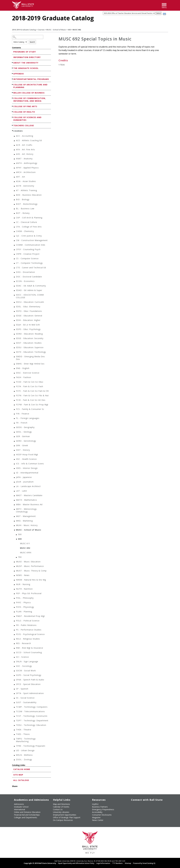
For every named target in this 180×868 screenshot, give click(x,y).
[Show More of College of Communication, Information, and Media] (13, 98)
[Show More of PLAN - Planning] (15, 612)
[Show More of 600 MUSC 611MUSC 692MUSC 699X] (17, 539)
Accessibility (97, 812)
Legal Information (103, 863)
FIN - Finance (23, 414)
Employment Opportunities (65, 815)
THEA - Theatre (24, 730)
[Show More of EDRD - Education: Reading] (15, 334)
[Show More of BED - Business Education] (15, 195)
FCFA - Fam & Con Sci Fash (30, 386)
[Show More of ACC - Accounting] (15, 136)
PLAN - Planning (24, 612)
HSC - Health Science (26, 459)
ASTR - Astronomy (25, 186)
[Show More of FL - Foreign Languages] (15, 419)
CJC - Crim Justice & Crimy (29, 236)
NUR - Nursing (23, 584)
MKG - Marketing (24, 521)
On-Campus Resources (63, 820)
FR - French (22, 423)
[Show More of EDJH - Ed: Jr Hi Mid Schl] (15, 325)
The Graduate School (26, 68)
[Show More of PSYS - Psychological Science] (15, 635)
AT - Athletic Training (26, 190)
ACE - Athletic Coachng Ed (29, 140)
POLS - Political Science (28, 621)
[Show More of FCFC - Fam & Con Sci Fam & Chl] (15, 391)
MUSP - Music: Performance (30, 566)
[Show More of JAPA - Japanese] (15, 478)
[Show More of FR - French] (15, 423)
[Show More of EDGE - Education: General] (15, 316)
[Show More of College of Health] (13, 112)
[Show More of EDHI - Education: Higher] (15, 321)
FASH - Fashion (24, 377)
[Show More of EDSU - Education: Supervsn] (15, 348)
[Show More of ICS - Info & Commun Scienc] (15, 464)
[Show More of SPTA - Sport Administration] (15, 694)
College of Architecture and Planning (30, 86)
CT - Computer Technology (29, 263)
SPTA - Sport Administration (30, 693)
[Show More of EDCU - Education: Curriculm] (15, 302)
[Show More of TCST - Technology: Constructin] (15, 716)
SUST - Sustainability (26, 702)
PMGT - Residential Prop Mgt (30, 616)
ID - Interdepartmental (27, 473)
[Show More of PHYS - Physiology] (15, 607)
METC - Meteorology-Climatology (27, 510)
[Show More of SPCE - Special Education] (15, 685)
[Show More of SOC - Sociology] (15, 666)
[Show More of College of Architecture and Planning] (13, 84)
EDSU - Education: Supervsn (30, 347)
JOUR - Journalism (25, 482)
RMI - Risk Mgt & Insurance (30, 648)
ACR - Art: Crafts (24, 145)
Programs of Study (25, 52)
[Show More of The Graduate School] (13, 68)
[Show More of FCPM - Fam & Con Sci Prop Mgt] (15, 405)
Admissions (19, 804)
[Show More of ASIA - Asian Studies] (15, 182)
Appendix (19, 74)
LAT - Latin (21, 491)
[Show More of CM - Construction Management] (15, 241)
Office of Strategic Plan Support (67, 817)
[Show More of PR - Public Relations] (15, 626)
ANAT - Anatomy (24, 159)
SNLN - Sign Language (27, 661)
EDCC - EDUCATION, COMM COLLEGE (30, 296)
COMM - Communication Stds (31, 245)
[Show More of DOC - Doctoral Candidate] (15, 277)
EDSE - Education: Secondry (30, 338)
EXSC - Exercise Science (28, 373)
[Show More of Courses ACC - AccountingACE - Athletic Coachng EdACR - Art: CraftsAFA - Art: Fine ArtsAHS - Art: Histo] (13, 131)
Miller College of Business (29, 93)
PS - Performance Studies (29, 630)
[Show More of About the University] (13, 63)
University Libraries (61, 812)
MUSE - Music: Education (28, 562)
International (19, 809)
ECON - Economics (25, 281)
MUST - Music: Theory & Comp (31, 571)
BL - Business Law (25, 209)
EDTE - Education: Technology (31, 352)
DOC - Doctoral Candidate (29, 277)
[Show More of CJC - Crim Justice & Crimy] (15, 236)
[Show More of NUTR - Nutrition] (15, 589)
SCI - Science (22, 657)
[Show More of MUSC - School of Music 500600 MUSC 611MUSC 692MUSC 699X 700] (15, 530)
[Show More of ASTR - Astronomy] (15, 186)
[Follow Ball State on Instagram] (150, 804)
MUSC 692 (25, 548)
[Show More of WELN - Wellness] (15, 755)
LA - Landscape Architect (28, 486)
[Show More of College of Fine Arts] (13, 106)
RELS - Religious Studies (28, 639)
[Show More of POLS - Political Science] (15, 621)
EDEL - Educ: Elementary (28, 307)
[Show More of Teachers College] (13, 125)
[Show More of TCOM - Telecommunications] (15, 712)
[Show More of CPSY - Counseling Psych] (15, 250)
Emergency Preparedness (103, 809)
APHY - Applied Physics (27, 168)
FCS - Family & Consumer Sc (30, 409)
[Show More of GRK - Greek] (15, 446)
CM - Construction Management (32, 240)
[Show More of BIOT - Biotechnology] (15, 204)
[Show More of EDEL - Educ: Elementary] (15, 307)
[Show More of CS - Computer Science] (15, 259)
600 (69, 30)
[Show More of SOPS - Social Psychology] (15, 676)
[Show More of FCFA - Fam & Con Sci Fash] (15, 387)
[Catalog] (129, 13)
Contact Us (58, 809)
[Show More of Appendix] (13, 74)
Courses (41, 30)
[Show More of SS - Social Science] (15, 698)
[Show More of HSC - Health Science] (15, 459)
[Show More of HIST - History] (15, 450)
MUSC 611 (25, 543)
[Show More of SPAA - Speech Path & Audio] (15, 680)
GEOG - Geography (25, 427)
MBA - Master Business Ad (29, 504)
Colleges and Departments (26, 817)
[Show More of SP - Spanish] (15, 689)
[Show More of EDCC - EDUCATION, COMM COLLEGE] (15, 295)
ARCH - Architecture (26, 172)
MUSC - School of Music (56, 30)
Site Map (18, 775)
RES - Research (23, 643)
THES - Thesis (23, 734)
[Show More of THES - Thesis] (15, 735)
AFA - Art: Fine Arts (25, 149)
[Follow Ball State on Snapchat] (137, 808)
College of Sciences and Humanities (27, 119)
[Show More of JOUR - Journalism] (15, 482)
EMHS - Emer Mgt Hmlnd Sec (30, 364)
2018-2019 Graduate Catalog (24, 30)
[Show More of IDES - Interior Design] (15, 469)
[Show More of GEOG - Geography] (15, 428)
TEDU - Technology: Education (31, 725)
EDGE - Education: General (29, 316)
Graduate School (21, 807)
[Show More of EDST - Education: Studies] (15, 343)
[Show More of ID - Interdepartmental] (15, 473)
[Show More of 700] (17, 557)
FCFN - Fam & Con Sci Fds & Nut (32, 395)
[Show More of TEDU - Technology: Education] (15, 725)
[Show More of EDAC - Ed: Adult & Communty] (15, 286)
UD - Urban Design (25, 750)
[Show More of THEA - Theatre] (15, 730)
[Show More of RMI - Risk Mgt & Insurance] (15, 648)
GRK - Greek (22, 445)
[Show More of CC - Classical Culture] (15, 223)
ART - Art (21, 177)
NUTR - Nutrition (24, 589)
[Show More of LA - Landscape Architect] (15, 487)
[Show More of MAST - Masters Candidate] (15, 496)
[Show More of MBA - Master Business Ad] (15, 505)
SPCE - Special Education (28, 684)
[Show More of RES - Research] (15, 644)
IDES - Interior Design (27, 468)
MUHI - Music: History (27, 525)
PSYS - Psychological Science (30, 634)
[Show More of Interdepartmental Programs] (13, 79)
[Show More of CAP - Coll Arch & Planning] (15, 218)
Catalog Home (22, 769)
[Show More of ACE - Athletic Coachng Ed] (15, 141)
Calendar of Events (61, 807)
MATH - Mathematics (26, 500)
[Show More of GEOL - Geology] (15, 432)
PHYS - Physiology (25, 607)
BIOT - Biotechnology (27, 204)
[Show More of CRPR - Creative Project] (15, 254)
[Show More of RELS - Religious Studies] (15, 639)
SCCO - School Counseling (29, 652)
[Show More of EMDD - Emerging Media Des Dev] (15, 357)
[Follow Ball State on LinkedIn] (131, 808)
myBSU (95, 804)
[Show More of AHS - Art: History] (15, 154)
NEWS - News (23, 575)
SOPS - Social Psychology (29, 675)
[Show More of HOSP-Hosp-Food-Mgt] (15, 455)
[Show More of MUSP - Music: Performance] (15, 567)
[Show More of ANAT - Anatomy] (15, 159)
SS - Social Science (25, 698)
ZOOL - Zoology (24, 760)
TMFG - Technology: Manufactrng (26, 740)
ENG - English (23, 368)
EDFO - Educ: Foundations (29, 311)
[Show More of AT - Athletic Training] (15, 191)
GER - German (23, 436)
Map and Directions (61, 804)
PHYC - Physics (23, 602)
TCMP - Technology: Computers (32, 707)
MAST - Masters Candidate (29, 495)
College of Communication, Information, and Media (30, 100)
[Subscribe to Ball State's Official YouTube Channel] (144, 804)
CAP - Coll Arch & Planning (29, 218)
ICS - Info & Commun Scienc (30, 464)
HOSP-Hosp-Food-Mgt (27, 454)
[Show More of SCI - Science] (15, 657)
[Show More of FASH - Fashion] (15, 378)
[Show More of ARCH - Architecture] (15, 173)
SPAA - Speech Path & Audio (30, 680)
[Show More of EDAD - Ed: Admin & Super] (15, 291)
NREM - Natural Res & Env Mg (31, 580)
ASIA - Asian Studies (26, 181)
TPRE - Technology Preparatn (31, 746)
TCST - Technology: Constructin (32, 716)
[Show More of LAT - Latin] (15, 491)
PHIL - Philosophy (25, 598)
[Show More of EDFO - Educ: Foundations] (15, 311)
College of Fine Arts (25, 106)
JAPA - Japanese (24, 477)
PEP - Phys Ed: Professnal (29, 593)
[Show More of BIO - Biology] (15, 200)
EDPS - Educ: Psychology (28, 329)
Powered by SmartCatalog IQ (144, 863)
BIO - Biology (23, 199)
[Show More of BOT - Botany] (15, 213)
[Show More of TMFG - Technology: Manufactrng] (15, 739)
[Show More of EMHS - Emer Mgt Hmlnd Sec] (15, 364)
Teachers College (24, 125)
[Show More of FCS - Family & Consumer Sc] (15, 409)
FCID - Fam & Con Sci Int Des (31, 400)
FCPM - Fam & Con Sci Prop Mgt (32, 405)
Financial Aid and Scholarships (27, 815)
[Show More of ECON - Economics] (15, 282)
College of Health (24, 112)
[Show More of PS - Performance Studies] (15, 630)
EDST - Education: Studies (29, 343)
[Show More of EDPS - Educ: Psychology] (15, 330)
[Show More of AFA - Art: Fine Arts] (15, 150)
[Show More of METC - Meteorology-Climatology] (15, 509)
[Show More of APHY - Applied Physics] (15, 168)
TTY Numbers (117, 863)
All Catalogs (21, 780)
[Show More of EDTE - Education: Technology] (15, 352)
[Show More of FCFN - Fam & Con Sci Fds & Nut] (15, 396)
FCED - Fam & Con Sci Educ (30, 382)
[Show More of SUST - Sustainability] (15, 703)
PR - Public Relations (26, 625)
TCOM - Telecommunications (30, 711)
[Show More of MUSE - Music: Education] (15, 562)
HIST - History (23, 450)
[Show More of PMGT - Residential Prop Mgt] (15, 616)
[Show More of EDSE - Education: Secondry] (15, 339)
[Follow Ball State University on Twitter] (137, 804)
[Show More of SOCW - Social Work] (15, 671)
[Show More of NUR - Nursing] (15, 585)
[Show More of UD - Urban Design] (15, 751)
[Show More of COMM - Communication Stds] (15, 245)
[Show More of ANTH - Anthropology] (15, 164)
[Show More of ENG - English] (15, 369)
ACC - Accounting (25, 136)
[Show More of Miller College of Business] (13, 93)
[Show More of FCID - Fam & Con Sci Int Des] (15, 400)
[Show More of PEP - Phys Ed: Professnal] (15, 594)
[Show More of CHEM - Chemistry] (15, 232)
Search (32, 42)
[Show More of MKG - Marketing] (15, 521)
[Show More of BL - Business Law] (15, 209)
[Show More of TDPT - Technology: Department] (15, 721)
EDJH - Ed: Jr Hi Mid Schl (28, 325)
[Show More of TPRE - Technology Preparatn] (15, 746)
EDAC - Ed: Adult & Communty (31, 286)
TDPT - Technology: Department (32, 721)
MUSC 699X (26, 553)
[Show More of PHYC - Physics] (15, 603)
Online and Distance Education (27, 812)
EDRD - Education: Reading (29, 334)
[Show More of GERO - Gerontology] (15, 441)
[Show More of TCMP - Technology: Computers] (15, 707)
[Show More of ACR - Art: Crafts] (15, 145)
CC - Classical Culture (27, 222)
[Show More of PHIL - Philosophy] (15, 598)
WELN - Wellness (24, 755)
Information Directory (27, 57)
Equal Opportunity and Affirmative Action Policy (76, 863)
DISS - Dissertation (25, 272)
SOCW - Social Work (26, 671)
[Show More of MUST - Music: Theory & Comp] (15, 571)
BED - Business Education (29, 195)
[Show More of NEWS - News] (15, 576)
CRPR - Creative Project (28, 254)
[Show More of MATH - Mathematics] (15, 500)
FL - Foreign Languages (28, 418)
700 (20, 557)
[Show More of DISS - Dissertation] (15, 272)
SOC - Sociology (24, 666)
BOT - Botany (23, 213)
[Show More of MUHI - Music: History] (15, 526)
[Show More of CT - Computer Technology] (15, 263)
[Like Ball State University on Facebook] (131, 804)
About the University (26, 63)
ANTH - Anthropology (27, 163)
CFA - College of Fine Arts (29, 227)
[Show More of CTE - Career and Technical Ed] (15, 268)
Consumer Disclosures (102, 815)
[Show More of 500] (17, 535)
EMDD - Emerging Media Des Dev (30, 358)
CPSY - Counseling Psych (28, 249)
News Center (98, 820)
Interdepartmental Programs (31, 79)
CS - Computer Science (27, 258)
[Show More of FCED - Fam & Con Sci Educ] (15, 382)
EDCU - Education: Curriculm (30, 302)
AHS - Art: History (25, 154)
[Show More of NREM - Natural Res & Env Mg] (15, 580)
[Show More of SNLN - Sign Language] (15, 662)
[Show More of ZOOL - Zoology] (15, 760)
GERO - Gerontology (26, 441)
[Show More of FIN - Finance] (15, 414)
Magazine (96, 817)
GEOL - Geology (24, 432)
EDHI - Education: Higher (28, 320)
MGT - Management (26, 516)
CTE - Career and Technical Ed (31, 268)
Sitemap (128, 863)
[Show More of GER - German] (15, 437)
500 (20, 534)
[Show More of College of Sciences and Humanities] (13, 117)
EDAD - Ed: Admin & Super (29, 290)
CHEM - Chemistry (25, 231)
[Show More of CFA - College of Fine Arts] (15, 227)
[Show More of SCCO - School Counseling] (15, 653)
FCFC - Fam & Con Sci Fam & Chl (32, 391)
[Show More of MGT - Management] (15, 517)
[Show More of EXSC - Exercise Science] (15, 373)
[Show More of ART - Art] (15, 177)
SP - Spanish (22, 689)
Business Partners (100, 807)
